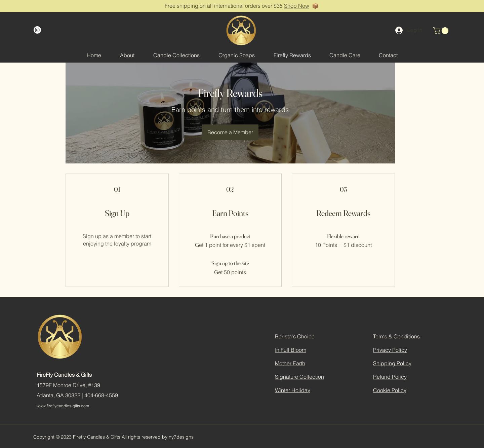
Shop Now (297, 6)
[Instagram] (37, 30)
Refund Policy (390, 377)
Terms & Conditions (396, 336)
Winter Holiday (293, 390)
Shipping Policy (392, 363)
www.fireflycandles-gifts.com (63, 406)
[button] (442, 31)
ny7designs (181, 437)
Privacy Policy (390, 350)
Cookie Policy (390, 390)
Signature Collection (299, 377)
